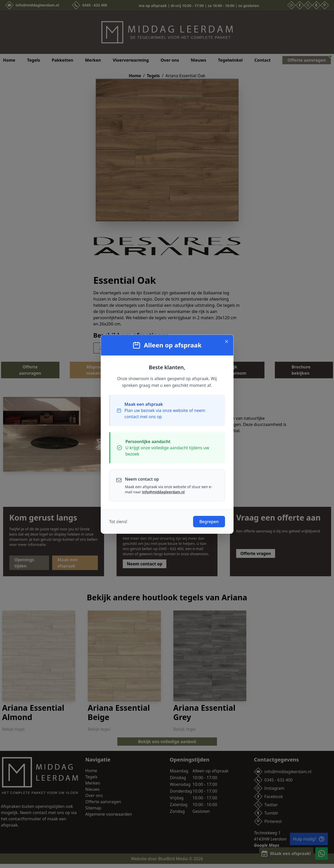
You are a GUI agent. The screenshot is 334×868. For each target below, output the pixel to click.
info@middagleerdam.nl (163, 492)
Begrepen (209, 522)
